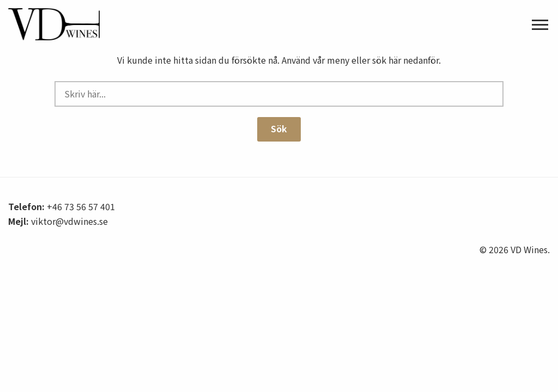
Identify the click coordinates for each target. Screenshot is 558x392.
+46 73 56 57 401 (81, 206)
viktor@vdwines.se (69, 221)
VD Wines (68, 24)
